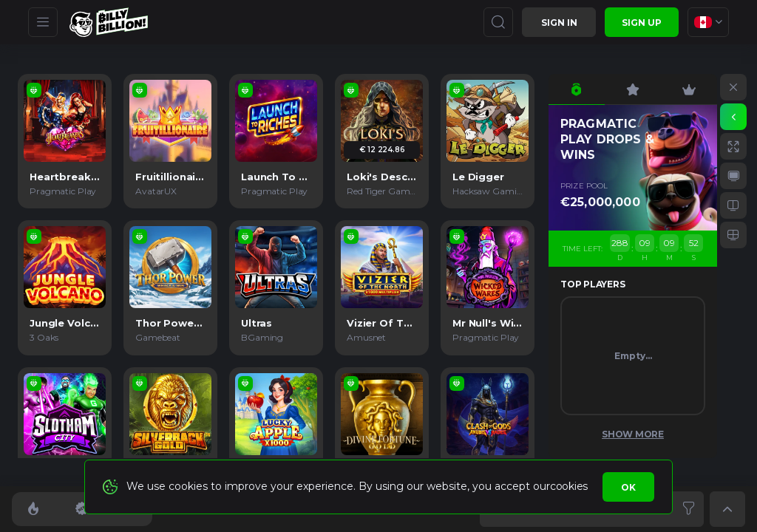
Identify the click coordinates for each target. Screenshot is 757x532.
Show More (633, 434)
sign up (642, 23)
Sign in (559, 23)
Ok (628, 487)
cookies (569, 486)
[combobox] (708, 22)
